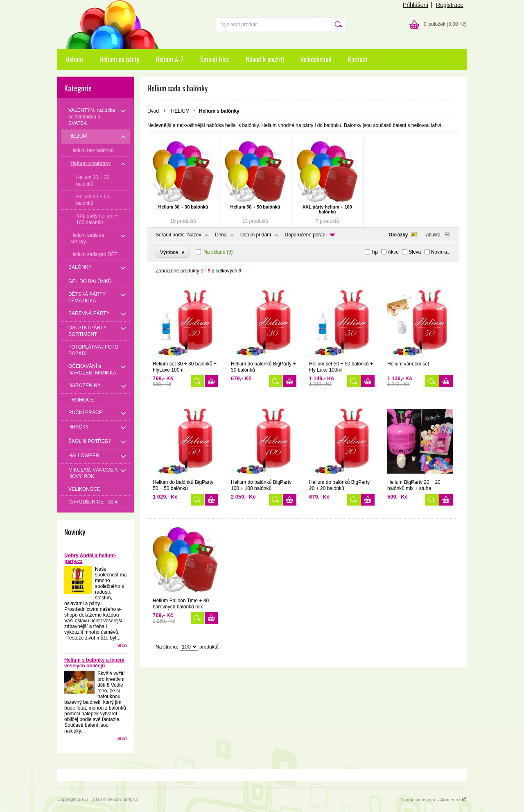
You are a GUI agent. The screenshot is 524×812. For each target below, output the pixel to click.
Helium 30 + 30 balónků (183, 207)
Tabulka (432, 235)
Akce (393, 252)
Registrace (450, 5)
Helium (74, 59)
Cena (221, 235)
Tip (375, 252)
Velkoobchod (316, 59)
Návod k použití (265, 59)
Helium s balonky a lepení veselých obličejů (94, 663)
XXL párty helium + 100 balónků (327, 209)
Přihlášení (416, 5)
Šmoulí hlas (215, 59)
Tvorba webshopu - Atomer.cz (434, 800)
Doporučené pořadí (306, 235)
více (122, 646)
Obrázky (398, 235)
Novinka (440, 252)
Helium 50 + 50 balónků (255, 207)
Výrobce (173, 252)
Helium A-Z (170, 59)
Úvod (153, 111)
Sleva (415, 252)
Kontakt (358, 59)
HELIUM (180, 111)
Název (194, 235)
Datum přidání (256, 235)
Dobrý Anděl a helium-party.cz (90, 558)
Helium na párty (119, 59)
